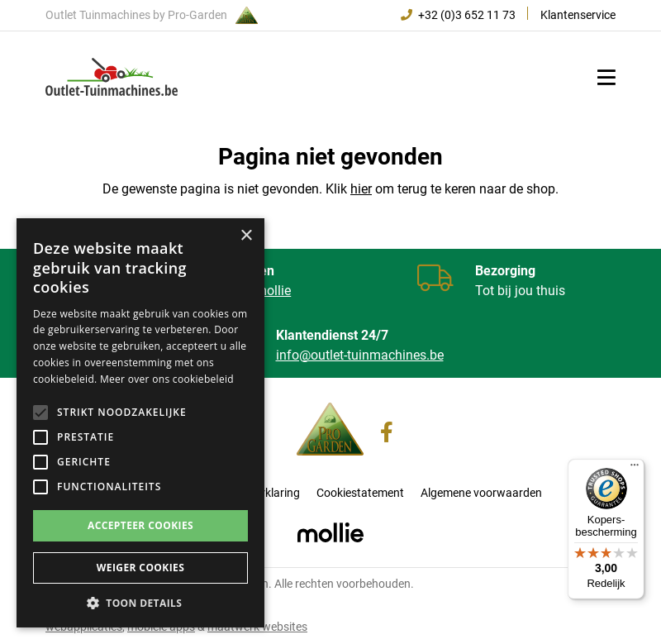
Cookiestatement (360, 493)
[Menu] (635, 469)
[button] (140, 603)
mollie (273, 291)
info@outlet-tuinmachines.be (360, 355)
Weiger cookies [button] (140, 568)
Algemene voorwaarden (481, 493)
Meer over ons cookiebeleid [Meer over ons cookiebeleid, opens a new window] (167, 379)
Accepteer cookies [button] (140, 525)
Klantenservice (578, 15)
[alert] (140, 423)
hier (361, 189)
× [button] (246, 236)
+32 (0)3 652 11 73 (458, 15)
